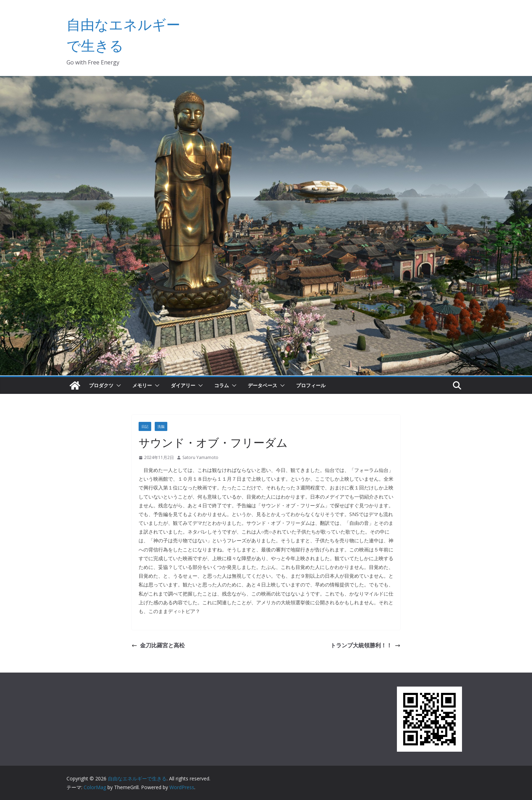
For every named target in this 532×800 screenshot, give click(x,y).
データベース (262, 385)
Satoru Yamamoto (200, 457)
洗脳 (161, 426)
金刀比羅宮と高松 (158, 645)
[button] (117, 385)
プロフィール (311, 385)
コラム (222, 385)
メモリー (142, 385)
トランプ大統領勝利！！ (365, 645)
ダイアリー (183, 385)
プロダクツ (101, 385)
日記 (145, 426)
